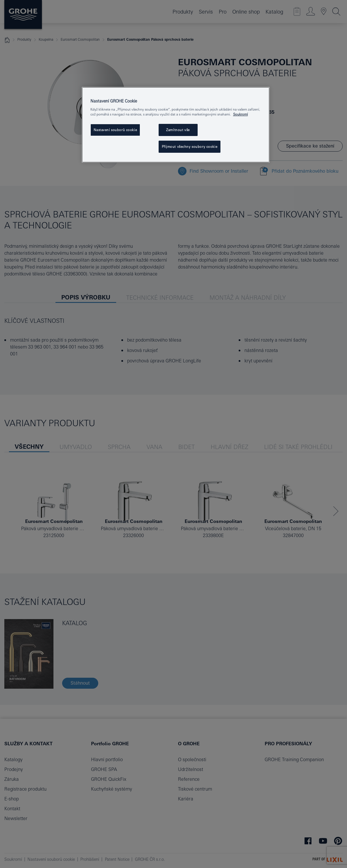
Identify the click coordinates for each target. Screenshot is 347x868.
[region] (176, 125)
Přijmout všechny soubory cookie (190, 147)
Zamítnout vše (178, 130)
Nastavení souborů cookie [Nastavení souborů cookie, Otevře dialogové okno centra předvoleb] (115, 130)
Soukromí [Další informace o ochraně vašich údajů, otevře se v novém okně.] (241, 114)
